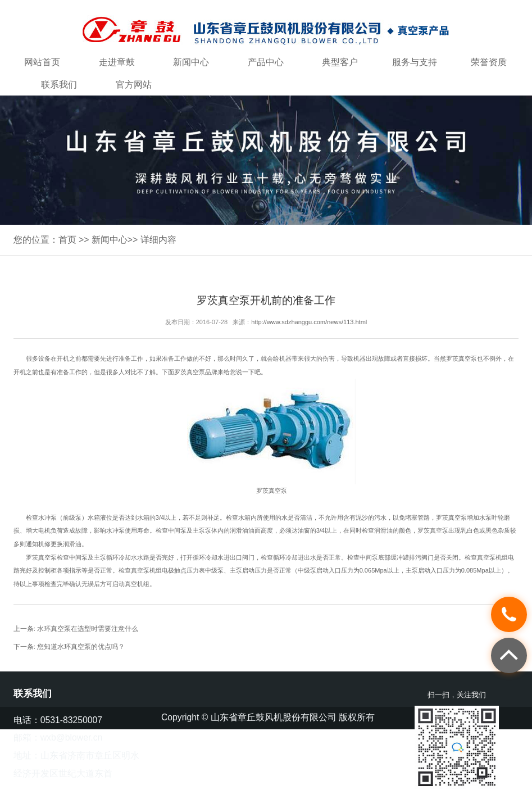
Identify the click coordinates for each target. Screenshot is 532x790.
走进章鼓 (117, 62)
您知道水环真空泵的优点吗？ (81, 647)
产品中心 (266, 62)
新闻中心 (191, 62)
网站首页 (42, 62)
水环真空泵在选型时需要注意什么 (88, 629)
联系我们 (59, 85)
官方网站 (134, 85)
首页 (67, 240)
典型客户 (340, 62)
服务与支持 (415, 62)
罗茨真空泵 (461, 358)
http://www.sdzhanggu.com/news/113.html (309, 322)
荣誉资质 (489, 62)
